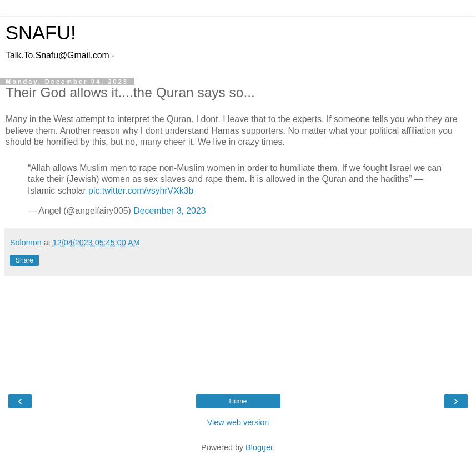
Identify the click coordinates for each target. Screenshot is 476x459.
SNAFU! (41, 33)
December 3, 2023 (169, 211)
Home (238, 401)
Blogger (259, 447)
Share (24, 260)
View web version (238, 422)
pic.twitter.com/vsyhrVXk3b (141, 191)
